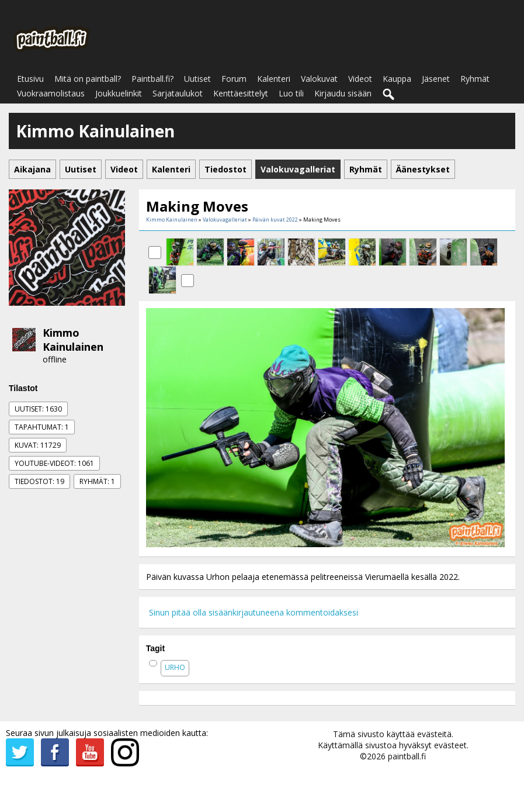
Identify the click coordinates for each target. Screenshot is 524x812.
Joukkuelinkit (119, 93)
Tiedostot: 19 (39, 481)
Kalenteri (274, 79)
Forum (234, 79)
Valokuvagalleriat (225, 220)
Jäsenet (436, 79)
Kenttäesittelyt (241, 93)
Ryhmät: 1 (97, 481)
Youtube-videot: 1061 (54, 463)
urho (175, 667)
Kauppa (397, 79)
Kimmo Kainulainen (73, 340)
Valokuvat (319, 79)
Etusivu (30, 79)
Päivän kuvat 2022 (275, 220)
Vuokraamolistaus (51, 93)
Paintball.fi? (152, 79)
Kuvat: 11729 (38, 445)
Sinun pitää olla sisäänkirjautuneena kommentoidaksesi (254, 612)
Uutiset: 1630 (38, 409)
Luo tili (291, 93)
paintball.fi (407, 756)
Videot (360, 79)
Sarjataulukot (178, 93)
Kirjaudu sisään (343, 93)
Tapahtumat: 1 (42, 427)
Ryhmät (475, 79)
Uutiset (197, 79)
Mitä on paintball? (88, 79)
